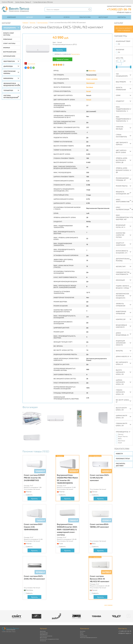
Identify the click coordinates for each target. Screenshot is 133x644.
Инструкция (31, 64)
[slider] (117, 67)
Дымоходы (8, 66)
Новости (119, 454)
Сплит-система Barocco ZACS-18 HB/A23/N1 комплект (100, 579)
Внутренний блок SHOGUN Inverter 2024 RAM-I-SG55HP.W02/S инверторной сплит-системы (67, 529)
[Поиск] (90, 9)
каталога (127, 30)
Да (119, 44)
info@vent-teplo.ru (124, 12)
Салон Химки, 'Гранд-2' (23, 2)
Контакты (122, 17)
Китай (89, 91)
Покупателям (85, 17)
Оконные (7, 48)
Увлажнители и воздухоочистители (12, 84)
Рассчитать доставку (120, 464)
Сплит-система (92, 79)
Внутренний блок (10, 52)
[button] (129, 616)
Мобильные (8, 39)
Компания (11, 17)
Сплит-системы (9, 43)
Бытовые (90, 87)
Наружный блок (9, 56)
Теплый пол (8, 90)
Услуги (66, 17)
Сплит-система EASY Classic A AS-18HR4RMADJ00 (33, 527)
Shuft (120, 443)
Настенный (90, 83)
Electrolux (92, 70)
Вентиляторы (43, 637)
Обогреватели (9, 61)
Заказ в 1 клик (62, 59)
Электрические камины (10, 72)
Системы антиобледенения (11, 96)
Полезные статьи (123, 458)
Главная (25, 22)
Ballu (120, 438)
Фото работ (103, 17)
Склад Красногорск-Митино (43, 2)
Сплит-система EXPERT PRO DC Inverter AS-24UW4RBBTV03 (34, 478)
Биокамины (8, 78)
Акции (48, 17)
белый (89, 100)
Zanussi (121, 434)
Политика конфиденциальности (89, 637)
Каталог (30, 17)
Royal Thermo (123, 436)
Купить (60, 50)
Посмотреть (75, 54)
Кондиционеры (10, 28)
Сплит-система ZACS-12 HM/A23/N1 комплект (100, 478)
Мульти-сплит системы (9, 34)
